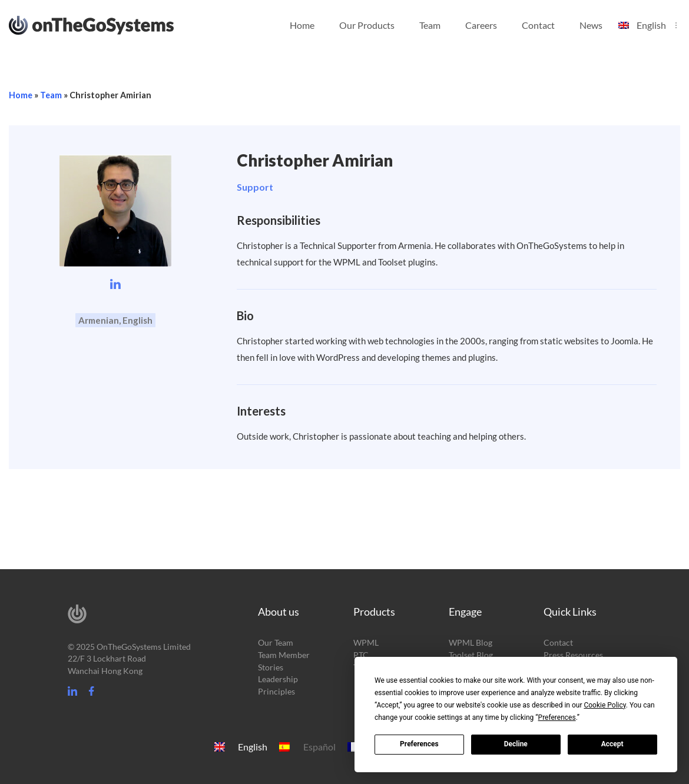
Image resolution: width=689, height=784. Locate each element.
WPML (366, 642)
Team (430, 25)
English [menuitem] (253, 747)
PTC (361, 655)
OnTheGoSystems (113, 24)
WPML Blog (471, 642)
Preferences (419, 744)
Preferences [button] (557, 717)
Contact (538, 25)
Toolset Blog (471, 655)
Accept (612, 744)
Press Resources (573, 655)
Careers (481, 25)
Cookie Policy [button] (604, 705)
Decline (516, 744)
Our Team (276, 642)
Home (302, 25)
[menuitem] (647, 18)
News (591, 25)
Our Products (367, 25)
